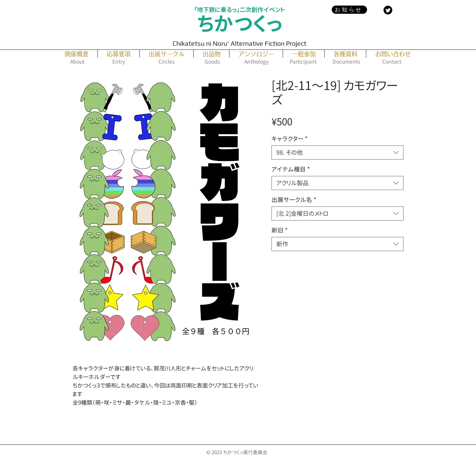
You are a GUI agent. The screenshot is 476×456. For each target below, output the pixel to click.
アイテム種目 (291, 169)
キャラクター (290, 139)
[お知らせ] (349, 10)
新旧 (279, 230)
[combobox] (337, 152)
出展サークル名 (294, 200)
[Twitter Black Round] (388, 10)
